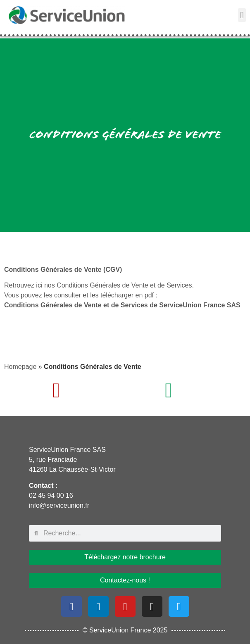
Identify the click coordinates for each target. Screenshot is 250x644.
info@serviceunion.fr (59, 505)
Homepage (20, 367)
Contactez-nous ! (125, 580)
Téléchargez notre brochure (125, 557)
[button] (242, 15)
